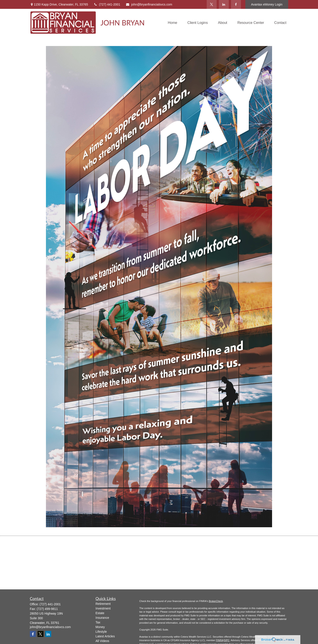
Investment (103, 608)
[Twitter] (212, 4)
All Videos (102, 641)
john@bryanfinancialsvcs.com (149, 4)
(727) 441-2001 (107, 4)
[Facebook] (236, 4)
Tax (98, 622)
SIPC (227, 640)
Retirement (103, 604)
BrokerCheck (216, 601)
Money (100, 627)
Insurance (102, 618)
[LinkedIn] (224, 4)
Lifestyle (101, 632)
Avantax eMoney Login (267, 4)
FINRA (219, 640)
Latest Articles (105, 636)
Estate (100, 613)
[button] (173, 23)
